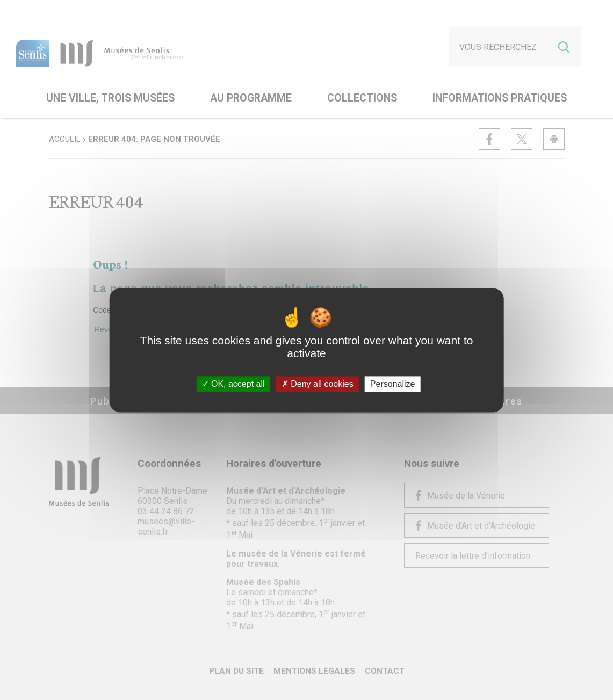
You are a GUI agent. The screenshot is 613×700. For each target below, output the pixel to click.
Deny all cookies (318, 384)
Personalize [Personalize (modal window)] (393, 384)
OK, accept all (233, 384)
